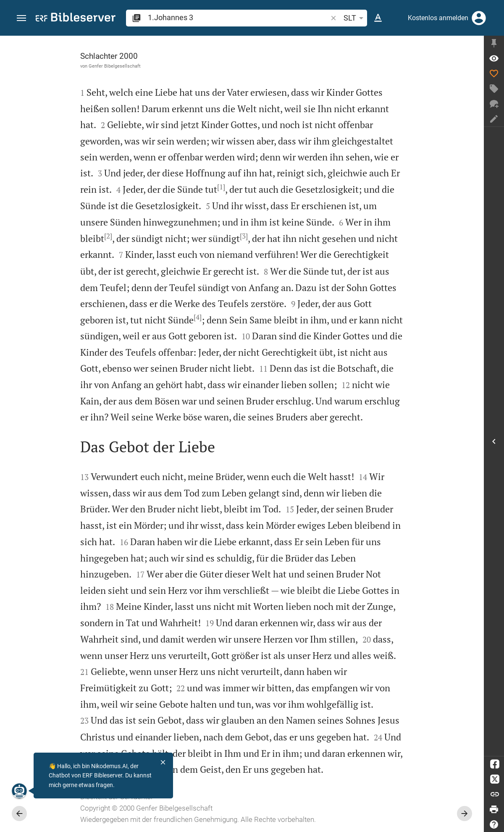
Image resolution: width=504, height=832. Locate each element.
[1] (221, 187)
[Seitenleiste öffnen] (494, 441)
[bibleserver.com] (76, 19)
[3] (244, 236)
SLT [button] (355, 18)
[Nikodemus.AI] (19, 791)
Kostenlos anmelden (438, 18)
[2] (108, 236)
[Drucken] (494, 809)
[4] (198, 317)
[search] (238, 17)
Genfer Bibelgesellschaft (115, 66)
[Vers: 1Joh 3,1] (494, 58)
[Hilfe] (494, 824)
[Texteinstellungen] (378, 18)
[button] (21, 18)
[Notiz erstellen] (494, 119)
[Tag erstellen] (494, 89)
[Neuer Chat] (494, 104)
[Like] (494, 73)
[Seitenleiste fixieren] (494, 43)
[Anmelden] (479, 18)
